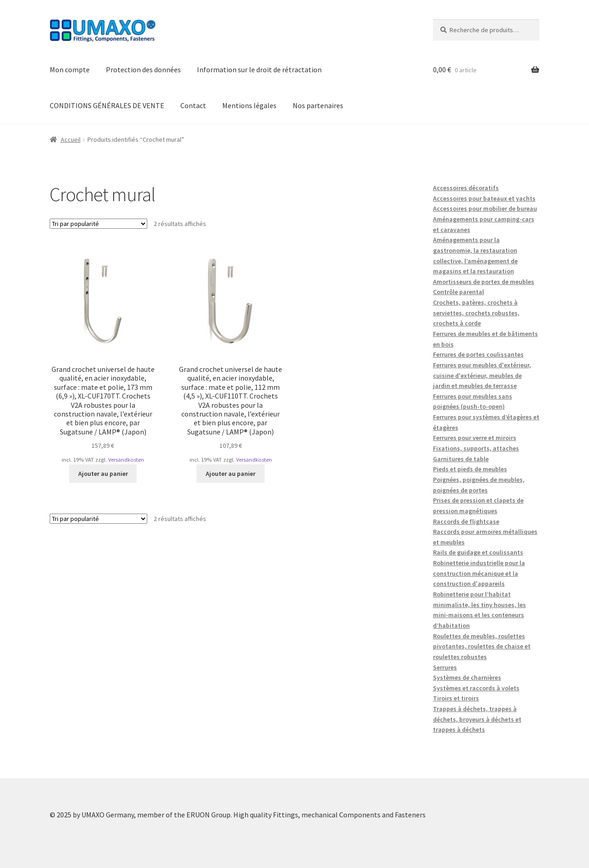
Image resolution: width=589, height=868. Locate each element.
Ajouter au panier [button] (103, 474)
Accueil (71, 139)
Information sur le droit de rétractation (259, 69)
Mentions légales (249, 105)
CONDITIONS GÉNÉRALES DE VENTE (107, 105)
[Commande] (98, 224)
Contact (193, 105)
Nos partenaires (318, 105)
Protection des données (143, 69)
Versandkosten (126, 460)
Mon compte (70, 69)
